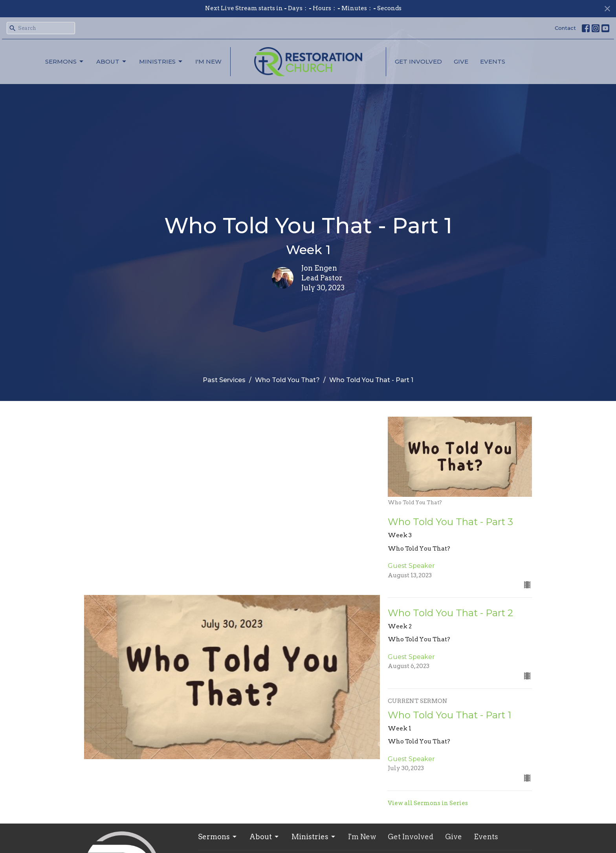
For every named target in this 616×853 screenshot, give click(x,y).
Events (493, 61)
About (112, 62)
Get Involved (418, 61)
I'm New (208, 61)
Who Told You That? (287, 380)
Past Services (224, 380)
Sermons (65, 62)
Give (461, 61)
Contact (565, 28)
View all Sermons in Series (428, 803)
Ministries (161, 62)
